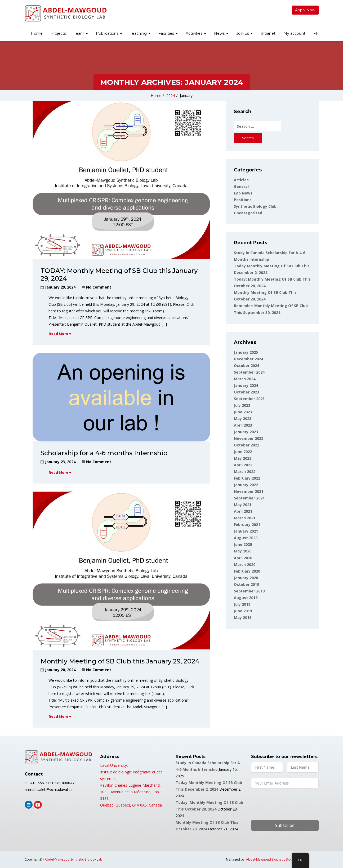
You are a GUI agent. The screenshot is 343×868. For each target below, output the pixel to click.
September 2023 (249, 399)
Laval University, (114, 765)
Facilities (168, 33)
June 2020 (243, 544)
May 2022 (243, 458)
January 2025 (246, 352)
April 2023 (243, 425)
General (241, 186)
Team (81, 33)
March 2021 (245, 518)
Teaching (140, 33)
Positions (243, 200)
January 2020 (246, 578)
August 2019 (246, 598)
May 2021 (243, 505)
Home (37, 33)
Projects (58, 33)
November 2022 (249, 438)
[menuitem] (37, 34)
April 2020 (243, 558)
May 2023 (243, 418)
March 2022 (245, 471)
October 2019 (246, 584)
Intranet (268, 33)
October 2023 (246, 392)
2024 (171, 96)
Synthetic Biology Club (255, 206)
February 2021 (247, 524)
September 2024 (249, 372)
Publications (109, 33)
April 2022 (243, 465)
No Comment (99, 287)
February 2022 (247, 478)
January (186, 96)
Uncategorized (248, 213)
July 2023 (242, 405)
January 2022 (246, 485)
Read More (60, 334)
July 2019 (242, 604)
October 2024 (246, 366)
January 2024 (246, 385)
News (221, 33)
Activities (196, 33)
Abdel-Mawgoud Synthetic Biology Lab (73, 859)
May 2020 (243, 551)
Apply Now (305, 10)
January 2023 (246, 432)
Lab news (243, 193)
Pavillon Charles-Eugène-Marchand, (130, 785)
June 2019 (243, 611)
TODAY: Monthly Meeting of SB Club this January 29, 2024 (119, 274)
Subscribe (285, 825)
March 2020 (245, 564)
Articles (241, 180)
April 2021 (243, 511)
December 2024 (248, 359)
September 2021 (249, 498)
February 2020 (247, 571)
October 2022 (246, 445)
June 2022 (243, 452)
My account (294, 33)
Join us (244, 33)
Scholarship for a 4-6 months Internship (104, 453)
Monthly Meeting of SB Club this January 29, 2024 (120, 661)
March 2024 (245, 379)
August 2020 (246, 538)
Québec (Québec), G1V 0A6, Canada (131, 805)
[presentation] (291, 804)
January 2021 (246, 531)
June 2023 (243, 412)
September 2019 (249, 591)
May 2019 (243, 617)
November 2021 (249, 491)
